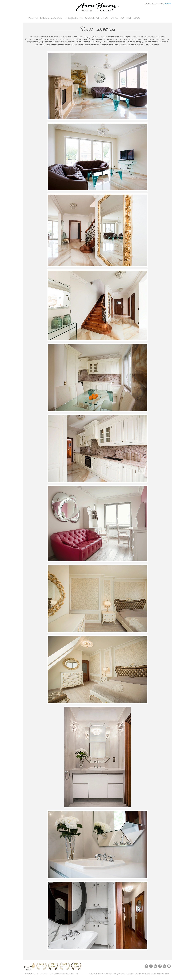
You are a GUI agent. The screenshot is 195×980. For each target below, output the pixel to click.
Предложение (74, 18)
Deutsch (155, 4)
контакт (126, 18)
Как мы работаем (51, 18)
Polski (161, 4)
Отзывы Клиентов (97, 18)
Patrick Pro (73, 973)
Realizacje (93, 974)
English (147, 4)
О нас (114, 18)
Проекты (32, 18)
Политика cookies (33, 973)
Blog (137, 18)
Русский (168, 4)
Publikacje (130, 974)
